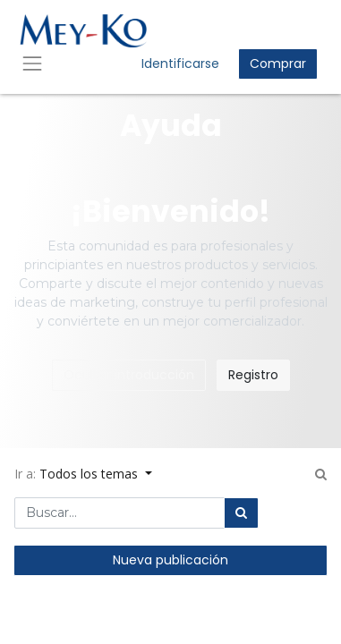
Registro (253, 375)
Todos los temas (90, 474)
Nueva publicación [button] (170, 560)
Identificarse (180, 64)
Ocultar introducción (129, 375)
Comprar (278, 64)
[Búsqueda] (241, 513)
